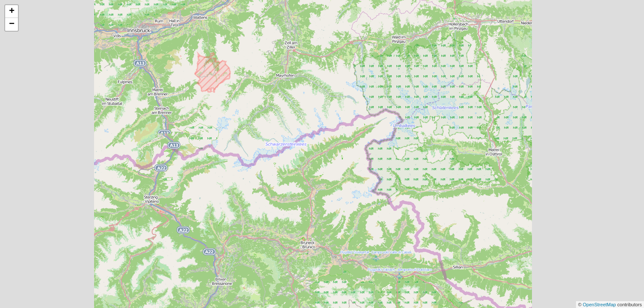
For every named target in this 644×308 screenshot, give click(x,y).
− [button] (12, 24)
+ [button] (12, 12)
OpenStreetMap (600, 305)
